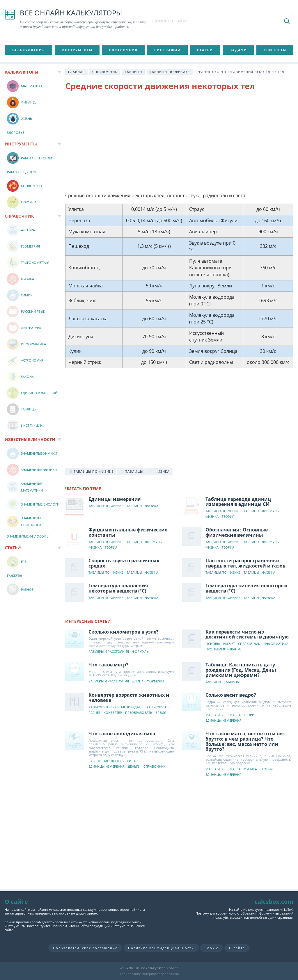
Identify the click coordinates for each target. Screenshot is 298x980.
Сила (131, 761)
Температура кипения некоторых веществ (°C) (246, 588)
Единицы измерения (115, 499)
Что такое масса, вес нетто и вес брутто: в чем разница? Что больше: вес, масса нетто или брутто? (245, 741)
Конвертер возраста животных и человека (129, 698)
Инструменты (77, 50)
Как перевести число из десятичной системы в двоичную (247, 634)
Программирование (223, 649)
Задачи (238, 50)
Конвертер (113, 713)
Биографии (167, 50)
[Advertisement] (179, 143)
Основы (213, 644)
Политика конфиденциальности (161, 948)
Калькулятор (158, 707)
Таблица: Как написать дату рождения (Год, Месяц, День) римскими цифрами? (241, 670)
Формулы (271, 511)
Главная (76, 72)
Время (161, 713)
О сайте (237, 948)
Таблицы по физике (170, 72)
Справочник (123, 50)
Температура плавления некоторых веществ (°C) (118, 588)
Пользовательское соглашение (85, 948)
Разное (95, 761)
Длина (138, 681)
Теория (228, 517)
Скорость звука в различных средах (124, 563)
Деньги (134, 767)
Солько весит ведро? (231, 695)
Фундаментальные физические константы (128, 532)
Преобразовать (139, 713)
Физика (152, 506)
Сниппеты (275, 50)
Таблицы (134, 72)
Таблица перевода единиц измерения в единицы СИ (238, 502)
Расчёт (229, 644)
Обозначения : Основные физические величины (237, 532)
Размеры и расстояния (109, 652)
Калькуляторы (28, 50)
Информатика (276, 644)
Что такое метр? (108, 665)
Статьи (205, 50)
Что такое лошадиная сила (122, 734)
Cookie (212, 948)
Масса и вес (216, 715)
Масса (235, 715)
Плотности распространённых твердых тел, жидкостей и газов (245, 563)
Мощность (114, 761)
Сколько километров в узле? (124, 632)
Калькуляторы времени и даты (116, 707)
